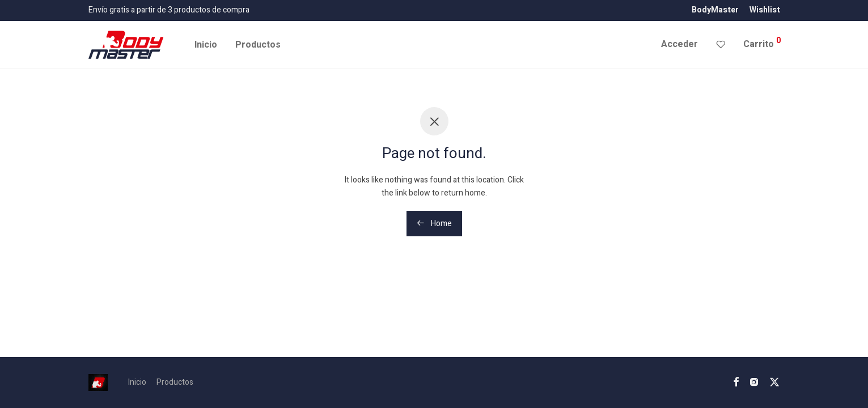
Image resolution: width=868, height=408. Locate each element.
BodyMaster (715, 10)
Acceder (679, 44)
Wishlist (765, 10)
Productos (258, 45)
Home (434, 224)
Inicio (206, 45)
